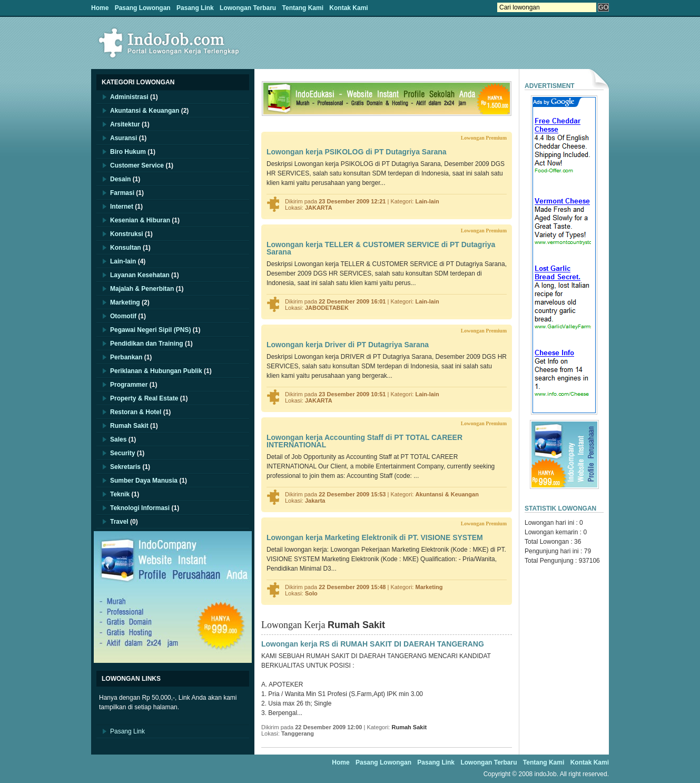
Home (100, 8)
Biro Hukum (128, 152)
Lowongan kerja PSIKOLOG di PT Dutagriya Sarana (357, 152)
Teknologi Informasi (140, 508)
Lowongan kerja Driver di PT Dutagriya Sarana (348, 345)
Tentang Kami (303, 8)
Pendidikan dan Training (147, 344)
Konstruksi (127, 234)
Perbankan (126, 357)
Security (122, 453)
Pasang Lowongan (143, 8)
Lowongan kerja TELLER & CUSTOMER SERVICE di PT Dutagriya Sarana (381, 248)
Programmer (129, 385)
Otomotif (123, 316)
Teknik (120, 494)
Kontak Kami (348, 8)
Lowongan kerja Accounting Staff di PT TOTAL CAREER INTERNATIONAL (364, 441)
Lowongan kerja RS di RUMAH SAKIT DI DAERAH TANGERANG (373, 644)
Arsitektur (125, 124)
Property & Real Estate (144, 398)
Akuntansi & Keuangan (145, 111)
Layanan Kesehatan (140, 275)
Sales (118, 439)
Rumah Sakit (129, 426)
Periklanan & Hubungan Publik (156, 371)
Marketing (125, 302)
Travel (119, 522)
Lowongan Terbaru (248, 8)
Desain (120, 179)
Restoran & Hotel (136, 412)
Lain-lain (123, 261)
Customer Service (137, 165)
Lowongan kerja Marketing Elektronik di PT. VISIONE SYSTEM (375, 537)
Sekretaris (125, 467)
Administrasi (129, 97)
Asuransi (124, 138)
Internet (122, 207)
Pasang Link (195, 8)
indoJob (546, 774)
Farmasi (122, 193)
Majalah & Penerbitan (142, 289)
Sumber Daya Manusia (144, 481)
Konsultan (126, 248)
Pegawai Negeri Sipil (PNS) (150, 330)
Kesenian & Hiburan (140, 220)
